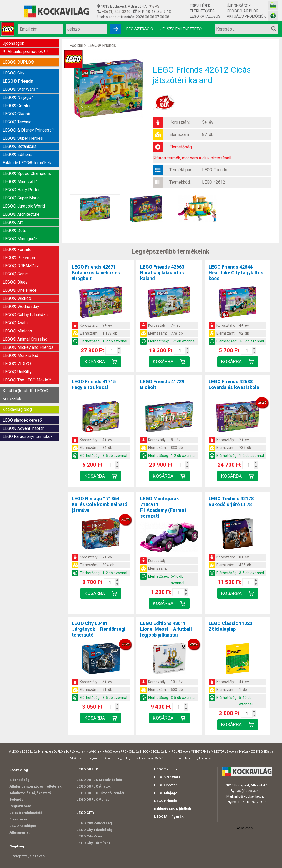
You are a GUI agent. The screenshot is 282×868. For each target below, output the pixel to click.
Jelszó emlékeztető (181, 29)
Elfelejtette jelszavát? (27, 856)
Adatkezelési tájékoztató (30, 793)
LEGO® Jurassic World (24, 206)
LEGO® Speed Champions (27, 173)
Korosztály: (180, 122)
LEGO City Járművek (93, 843)
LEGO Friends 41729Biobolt (162, 384)
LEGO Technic (166, 769)
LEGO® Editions (17, 155)
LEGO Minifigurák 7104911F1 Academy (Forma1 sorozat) (163, 507)
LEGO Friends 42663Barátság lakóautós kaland (162, 273)
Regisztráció (140, 29)
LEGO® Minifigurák (20, 239)
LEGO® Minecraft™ (20, 182)
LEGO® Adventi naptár (23, 428)
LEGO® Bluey (15, 282)
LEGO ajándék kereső (22, 420)
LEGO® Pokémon (19, 258)
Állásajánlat (19, 832)
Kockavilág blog (243, 11)
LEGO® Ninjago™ (18, 97)
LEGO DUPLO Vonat (93, 799)
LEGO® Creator (17, 106)
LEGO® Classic (17, 114)
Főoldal (76, 45)
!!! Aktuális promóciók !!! (25, 51)
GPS (154, 6)
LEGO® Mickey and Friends (28, 347)
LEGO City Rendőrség (94, 823)
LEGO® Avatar (16, 323)
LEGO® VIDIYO (17, 364)
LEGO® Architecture (21, 214)
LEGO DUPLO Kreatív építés (99, 780)
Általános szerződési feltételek (35, 786)
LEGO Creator (166, 785)
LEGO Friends (215, 170)
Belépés (16, 799)
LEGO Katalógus (205, 16)
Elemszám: (180, 135)
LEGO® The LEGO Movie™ (27, 380)
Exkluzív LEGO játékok (173, 809)
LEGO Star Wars (167, 777)
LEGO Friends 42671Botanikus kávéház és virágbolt (96, 273)
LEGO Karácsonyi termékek (28, 436)
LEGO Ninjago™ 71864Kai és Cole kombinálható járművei (100, 504)
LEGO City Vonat (90, 836)
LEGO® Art (13, 222)
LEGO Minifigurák (169, 817)
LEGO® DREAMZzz (21, 266)
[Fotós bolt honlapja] (273, 16)
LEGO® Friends (18, 81)
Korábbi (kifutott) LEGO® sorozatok (26, 395)
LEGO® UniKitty (17, 372)
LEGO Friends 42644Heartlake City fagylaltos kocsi (236, 273)
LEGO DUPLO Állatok (94, 786)
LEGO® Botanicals (20, 146)
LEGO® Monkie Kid (20, 355)
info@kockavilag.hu (250, 796)
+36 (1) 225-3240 (116, 12)
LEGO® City (14, 73)
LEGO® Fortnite (17, 249)
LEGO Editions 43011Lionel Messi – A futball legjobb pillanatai (166, 629)
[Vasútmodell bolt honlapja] (273, 5)
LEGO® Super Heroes (23, 138)
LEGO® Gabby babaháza (25, 315)
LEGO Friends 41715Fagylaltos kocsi (94, 384)
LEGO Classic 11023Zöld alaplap (230, 626)
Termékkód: (180, 182)
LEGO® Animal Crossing (25, 339)
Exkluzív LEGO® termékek (27, 163)
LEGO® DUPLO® (18, 62)
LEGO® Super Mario (21, 198)
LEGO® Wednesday (21, 307)
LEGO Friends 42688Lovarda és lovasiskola (234, 384)
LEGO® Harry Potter (21, 190)
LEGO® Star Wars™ (20, 89)
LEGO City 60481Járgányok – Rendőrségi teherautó (99, 629)
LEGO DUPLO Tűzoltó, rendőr (101, 793)
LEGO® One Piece (20, 290)
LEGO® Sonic (15, 274)
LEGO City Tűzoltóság (94, 830)
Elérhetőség (202, 11)
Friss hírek (200, 6)
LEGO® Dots (14, 231)
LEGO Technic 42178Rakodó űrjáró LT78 (231, 501)
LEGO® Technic (17, 122)
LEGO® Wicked (17, 298)
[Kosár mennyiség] (112, 351)
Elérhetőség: (181, 147)
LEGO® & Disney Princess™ (28, 130)
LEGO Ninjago (166, 793)
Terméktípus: (181, 170)
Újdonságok (239, 6)
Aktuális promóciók (246, 16)
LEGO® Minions (17, 331)
